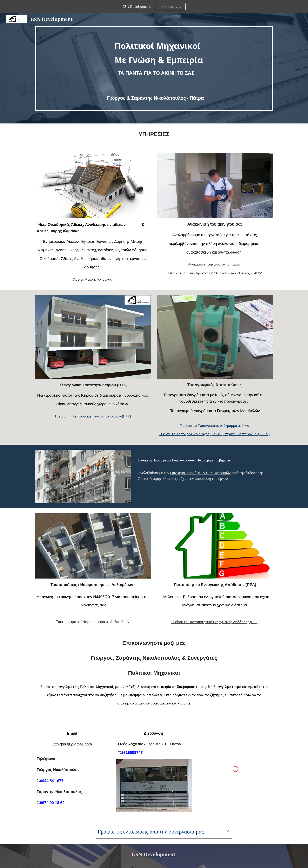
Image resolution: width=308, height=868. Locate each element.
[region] (154, 7)
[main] (154, 68)
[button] (227, 831)
